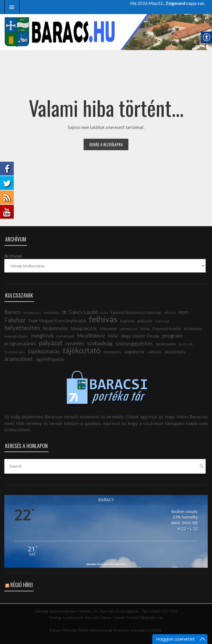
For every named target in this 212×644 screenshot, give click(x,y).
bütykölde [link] (52, 313)
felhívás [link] (103, 319)
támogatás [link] (112, 352)
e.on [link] (104, 313)
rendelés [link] (75, 343)
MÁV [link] (113, 336)
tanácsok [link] (186, 344)
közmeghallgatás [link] (16, 336)
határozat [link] (162, 321)
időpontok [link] (108, 329)
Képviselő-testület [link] (167, 329)
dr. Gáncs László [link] (80, 312)
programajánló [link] (20, 344)
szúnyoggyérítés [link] (134, 343)
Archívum (13, 256)
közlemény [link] (193, 329)
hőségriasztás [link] (84, 328)
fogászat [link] (127, 321)
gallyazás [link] (145, 321)
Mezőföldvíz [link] (91, 336)
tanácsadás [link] (166, 344)
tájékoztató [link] (82, 350)
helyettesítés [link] (22, 328)
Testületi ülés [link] (15, 352)
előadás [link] (170, 313)
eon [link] (183, 312)
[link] (12, 7)
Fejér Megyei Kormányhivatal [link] (57, 321)
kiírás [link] (145, 329)
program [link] (172, 336)
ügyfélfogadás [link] (50, 359)
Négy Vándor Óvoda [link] (140, 336)
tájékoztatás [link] (44, 351)
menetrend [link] (65, 336)
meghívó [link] (42, 335)
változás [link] (155, 352)
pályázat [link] (51, 343)
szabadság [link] (100, 343)
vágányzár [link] (135, 351)
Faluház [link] (15, 320)
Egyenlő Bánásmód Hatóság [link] (136, 312)
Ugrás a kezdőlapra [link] (106, 144)
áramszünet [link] (19, 359)
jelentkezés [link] (129, 329)
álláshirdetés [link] (175, 352)
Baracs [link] (12, 312)
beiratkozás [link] (32, 313)
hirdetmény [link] (55, 328)
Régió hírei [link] (22, 585)
